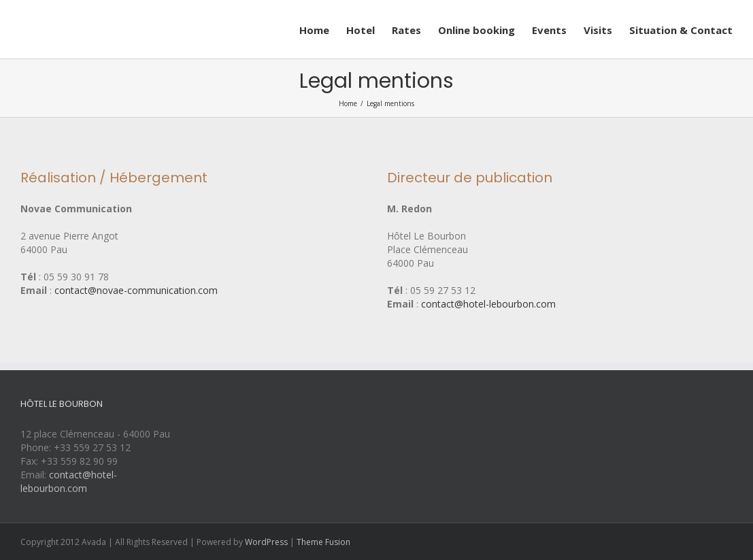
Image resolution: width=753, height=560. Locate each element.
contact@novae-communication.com (136, 290)
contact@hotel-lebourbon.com (488, 304)
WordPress (266, 542)
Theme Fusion (323, 542)
